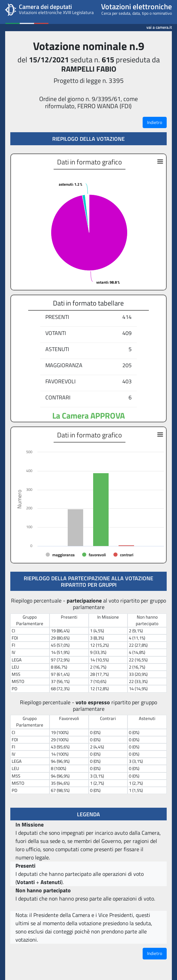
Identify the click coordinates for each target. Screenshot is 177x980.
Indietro (155, 122)
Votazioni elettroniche (136, 7)
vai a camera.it (159, 26)
